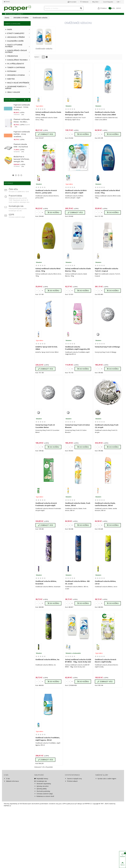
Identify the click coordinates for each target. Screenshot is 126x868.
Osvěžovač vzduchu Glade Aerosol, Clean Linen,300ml (105, 113)
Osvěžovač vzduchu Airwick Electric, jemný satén (46, 192)
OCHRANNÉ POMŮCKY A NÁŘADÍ (16, 87)
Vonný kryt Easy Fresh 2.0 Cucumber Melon (45, 434)
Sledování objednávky (43, 821)
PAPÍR (9, 30)
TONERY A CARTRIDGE (15, 67)
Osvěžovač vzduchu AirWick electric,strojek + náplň (76, 192)
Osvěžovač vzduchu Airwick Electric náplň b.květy (106, 691)
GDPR (11, 215)
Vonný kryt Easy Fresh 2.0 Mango (107, 347)
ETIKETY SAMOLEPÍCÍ (15, 33)
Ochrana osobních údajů (43, 831)
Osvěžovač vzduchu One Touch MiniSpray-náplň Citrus (77, 113)
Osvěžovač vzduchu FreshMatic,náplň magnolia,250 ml (77, 349)
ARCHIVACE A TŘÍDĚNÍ (15, 37)
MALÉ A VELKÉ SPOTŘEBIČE (17, 83)
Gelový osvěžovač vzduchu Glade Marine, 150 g (78, 270)
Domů (7, 2)
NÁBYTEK (10, 79)
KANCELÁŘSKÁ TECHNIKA (16, 60)
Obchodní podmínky (42, 829)
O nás (7, 816)
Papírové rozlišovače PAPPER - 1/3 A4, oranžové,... (22, 134)
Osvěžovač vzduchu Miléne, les (47, 689)
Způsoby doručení (41, 823)
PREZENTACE (12, 56)
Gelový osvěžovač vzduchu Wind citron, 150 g (48, 270)
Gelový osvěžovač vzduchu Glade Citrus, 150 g (48, 113)
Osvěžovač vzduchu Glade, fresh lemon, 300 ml (78, 519)
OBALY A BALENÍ (13, 92)
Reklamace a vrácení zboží (44, 834)
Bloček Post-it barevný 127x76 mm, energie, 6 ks (22, 159)
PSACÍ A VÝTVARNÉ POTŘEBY (14, 46)
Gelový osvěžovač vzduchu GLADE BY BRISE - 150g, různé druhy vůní (78, 691)
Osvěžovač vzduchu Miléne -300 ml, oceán (77, 605)
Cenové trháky (10, 100)
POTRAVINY (11, 71)
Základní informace (11, 818)
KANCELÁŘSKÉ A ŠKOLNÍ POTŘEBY (16, 51)
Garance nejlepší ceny (73, 816)
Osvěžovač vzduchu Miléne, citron (106, 605)
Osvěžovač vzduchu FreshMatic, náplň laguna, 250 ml (48, 776)
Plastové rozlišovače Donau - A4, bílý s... (22, 120)
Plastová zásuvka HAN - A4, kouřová (21, 145)
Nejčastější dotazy (41, 816)
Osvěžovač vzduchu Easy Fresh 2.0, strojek (107, 434)
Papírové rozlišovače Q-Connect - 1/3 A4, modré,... (22, 107)
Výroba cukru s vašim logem (106, 816)
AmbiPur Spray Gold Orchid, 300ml (47, 348)
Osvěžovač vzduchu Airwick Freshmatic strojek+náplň (46, 519)
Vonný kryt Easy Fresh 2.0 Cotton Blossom (77, 434)
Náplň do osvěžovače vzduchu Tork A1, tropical (106, 270)
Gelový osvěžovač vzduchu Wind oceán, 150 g (107, 192)
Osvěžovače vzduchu (44, 49)
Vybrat (37, 57)
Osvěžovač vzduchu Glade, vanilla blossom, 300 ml (105, 519)
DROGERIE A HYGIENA (15, 75)
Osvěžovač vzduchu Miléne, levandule (46, 605)
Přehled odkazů (71, 818)
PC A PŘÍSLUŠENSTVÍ (15, 64)
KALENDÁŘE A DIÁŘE (14, 41)
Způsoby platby (40, 826)
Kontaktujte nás (16, 206)
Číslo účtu (13, 189)
